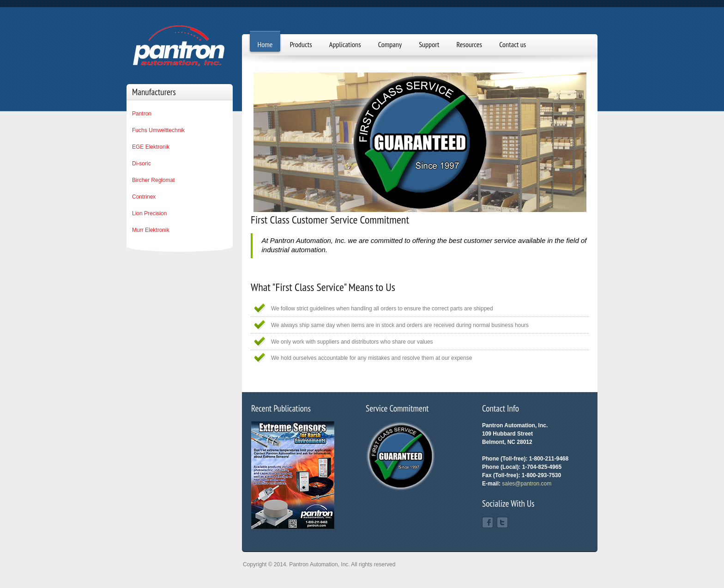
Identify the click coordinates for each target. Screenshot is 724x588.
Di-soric (142, 164)
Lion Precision (149, 213)
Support (429, 44)
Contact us (513, 44)
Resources (469, 44)
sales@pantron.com (527, 484)
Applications (345, 44)
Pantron (142, 114)
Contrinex (144, 197)
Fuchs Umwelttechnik (158, 130)
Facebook (488, 522)
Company (390, 44)
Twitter (502, 522)
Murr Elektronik (151, 230)
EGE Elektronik (151, 147)
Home (265, 44)
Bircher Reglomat (154, 180)
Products (301, 44)
